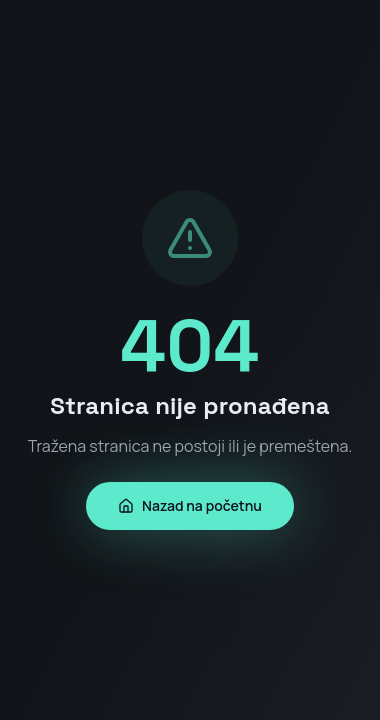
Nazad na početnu (190, 505)
